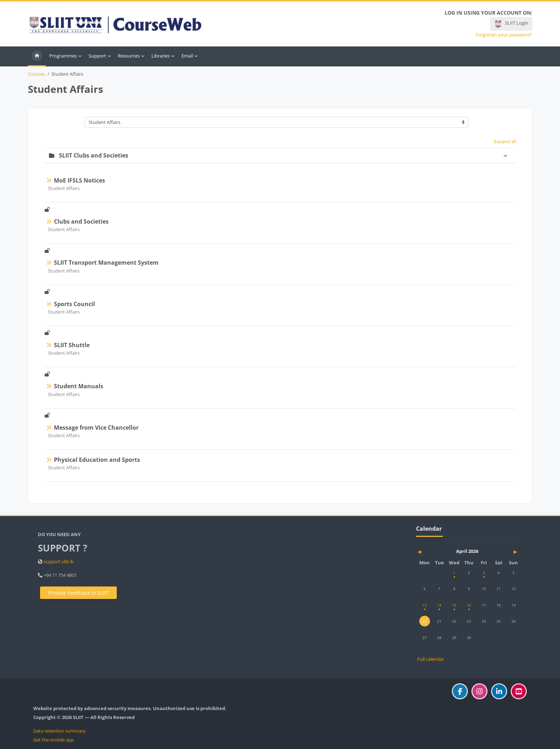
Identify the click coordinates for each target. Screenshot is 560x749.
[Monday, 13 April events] (425, 605)
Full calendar (431, 659)
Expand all (505, 141)
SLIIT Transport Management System (106, 263)
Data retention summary (59, 731)
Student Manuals (79, 386)
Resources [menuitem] (129, 56)
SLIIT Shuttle (72, 345)
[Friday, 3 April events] (484, 573)
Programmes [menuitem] (63, 56)
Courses (36, 74)
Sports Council (74, 304)
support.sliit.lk (59, 561)
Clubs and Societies (81, 221)
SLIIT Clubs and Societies (94, 155)
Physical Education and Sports (97, 460)
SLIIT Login (511, 24)
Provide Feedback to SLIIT (78, 593)
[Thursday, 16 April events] (469, 605)
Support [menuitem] (97, 56)
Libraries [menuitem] (161, 56)
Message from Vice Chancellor (96, 428)
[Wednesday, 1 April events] (454, 573)
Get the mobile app (54, 740)
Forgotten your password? (504, 35)
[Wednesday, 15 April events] (454, 605)
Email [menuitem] (187, 56)
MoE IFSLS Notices (79, 180)
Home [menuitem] (37, 56)
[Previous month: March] (433, 552)
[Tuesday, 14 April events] (439, 605)
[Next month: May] (505, 552)
